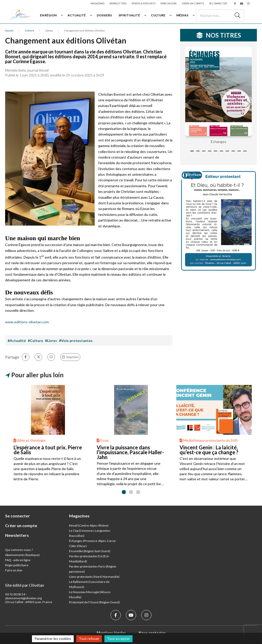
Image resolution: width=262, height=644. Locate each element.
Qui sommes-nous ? (19, 550)
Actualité (77, 15)
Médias (182, 15)
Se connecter (218, 3)
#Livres (51, 341)
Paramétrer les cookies (53, 639)
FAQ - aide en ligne (18, 560)
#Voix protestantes (76, 341)
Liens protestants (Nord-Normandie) (94, 577)
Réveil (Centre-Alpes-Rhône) (89, 525)
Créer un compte (193, 3)
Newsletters (118, 3)
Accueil (9, 30)
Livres (49, 30)
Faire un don (168, 3)
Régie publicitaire (17, 565)
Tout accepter (118, 639)
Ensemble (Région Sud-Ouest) (90, 551)
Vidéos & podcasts (143, 3)
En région (48, 15)
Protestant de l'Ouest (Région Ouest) (94, 602)
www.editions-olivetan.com (27, 322)
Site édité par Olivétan (25, 585)
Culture (158, 15)
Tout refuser (89, 639)
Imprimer (73, 357)
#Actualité (17, 341)
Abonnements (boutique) (22, 555)
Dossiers (104, 15)
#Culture (35, 341)
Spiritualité (129, 15)
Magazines (97, 3)
